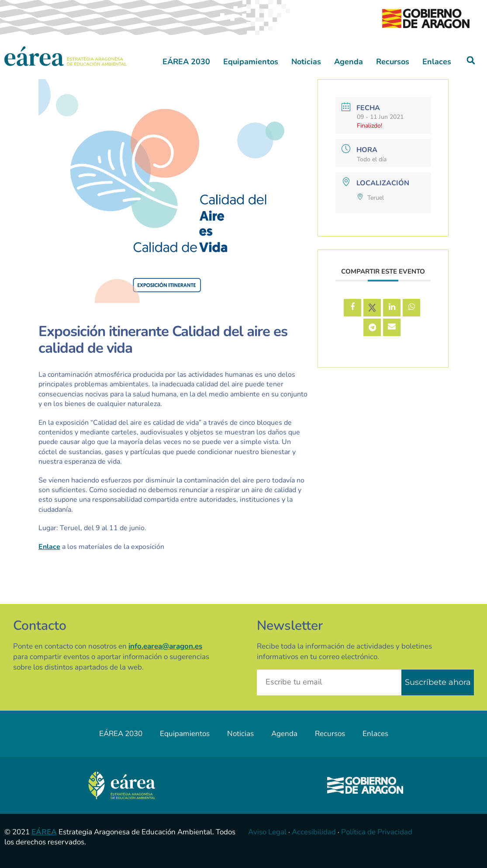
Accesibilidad (314, 832)
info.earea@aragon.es (165, 646)
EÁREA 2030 (186, 62)
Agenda (349, 62)
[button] (471, 61)
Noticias (306, 62)
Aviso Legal (267, 832)
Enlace (49, 547)
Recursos (393, 62)
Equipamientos (251, 62)
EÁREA (44, 832)
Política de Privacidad (377, 832)
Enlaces (437, 62)
